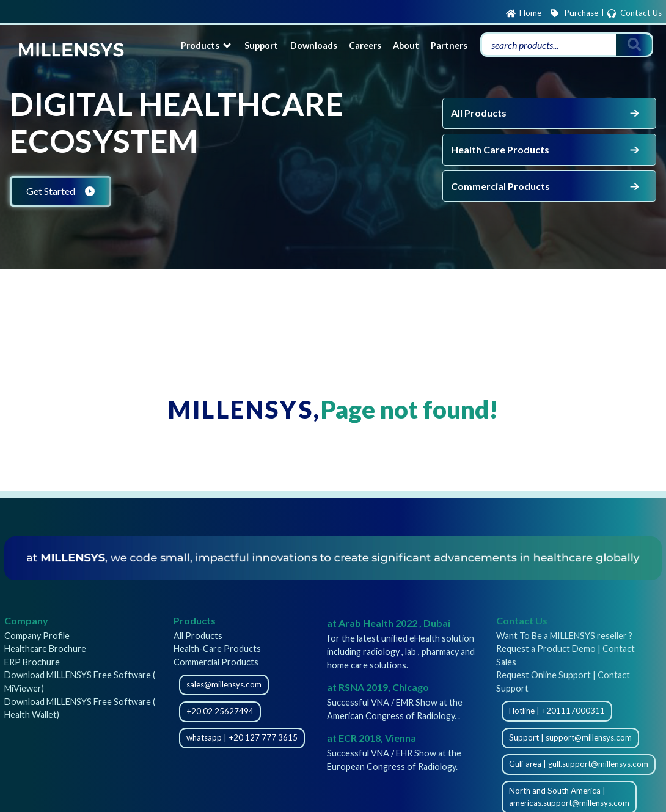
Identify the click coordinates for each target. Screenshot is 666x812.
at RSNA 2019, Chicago (378, 687)
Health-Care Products (217, 649)
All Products (547, 113)
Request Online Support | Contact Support (563, 682)
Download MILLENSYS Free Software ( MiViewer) (80, 682)
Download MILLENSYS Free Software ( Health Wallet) (80, 708)
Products (207, 46)
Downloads (314, 46)
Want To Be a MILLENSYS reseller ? (564, 636)
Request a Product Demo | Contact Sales (565, 655)
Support (261, 46)
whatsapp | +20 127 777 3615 (242, 737)
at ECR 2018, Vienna (371, 738)
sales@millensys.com (224, 684)
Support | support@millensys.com (570, 737)
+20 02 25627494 (220, 711)
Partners (449, 46)
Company (26, 620)
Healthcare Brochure (45, 649)
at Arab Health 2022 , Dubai (389, 623)
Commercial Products (547, 186)
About (406, 46)
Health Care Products (547, 150)
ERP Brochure (32, 662)
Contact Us (634, 13)
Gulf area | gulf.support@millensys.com (579, 764)
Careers (365, 46)
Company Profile (37, 636)
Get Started (60, 191)
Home (524, 13)
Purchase (574, 13)
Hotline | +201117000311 (557, 711)
